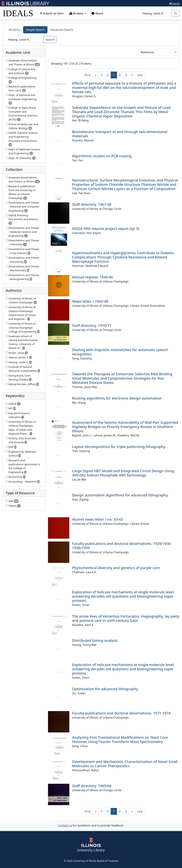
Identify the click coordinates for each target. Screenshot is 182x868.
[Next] (132, 75)
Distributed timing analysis (95, 640)
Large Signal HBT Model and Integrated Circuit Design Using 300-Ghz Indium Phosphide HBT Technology (123, 473)
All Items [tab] (14, 30)
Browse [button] (77, 13)
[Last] (140, 75)
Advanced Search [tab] (62, 30)
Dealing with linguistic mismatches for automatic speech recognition (120, 352)
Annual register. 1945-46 (93, 277)
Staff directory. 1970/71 (92, 326)
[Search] (156, 13)
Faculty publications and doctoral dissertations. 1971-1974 (121, 713)
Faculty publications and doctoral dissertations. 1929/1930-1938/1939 (122, 546)
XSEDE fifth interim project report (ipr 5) (106, 229)
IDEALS (18, 13)
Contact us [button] (65, 825)
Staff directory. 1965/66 (92, 786)
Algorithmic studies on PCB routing (102, 156)
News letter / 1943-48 (90, 301)
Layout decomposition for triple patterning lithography (119, 447)
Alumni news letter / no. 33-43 (98, 519)
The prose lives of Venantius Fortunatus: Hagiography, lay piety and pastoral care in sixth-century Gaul (126, 618)
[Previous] (96, 75)
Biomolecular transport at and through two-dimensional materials (120, 134)
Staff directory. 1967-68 (92, 204)
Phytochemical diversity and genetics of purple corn (116, 568)
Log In (174, 3)
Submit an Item (52, 13)
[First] (88, 75)
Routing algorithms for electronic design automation (117, 398)
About (97, 13)
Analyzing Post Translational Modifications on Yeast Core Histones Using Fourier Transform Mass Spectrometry (120, 739)
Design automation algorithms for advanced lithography (120, 495)
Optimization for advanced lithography (105, 689)
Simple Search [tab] (35, 30)
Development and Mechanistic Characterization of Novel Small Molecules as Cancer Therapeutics (125, 764)
